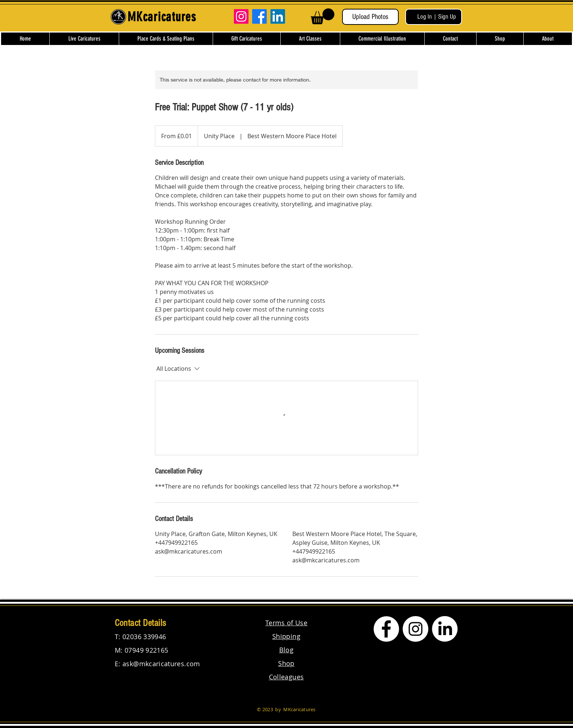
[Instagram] (241, 16)
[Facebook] (259, 16)
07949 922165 (146, 650)
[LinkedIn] (278, 16)
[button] (322, 16)
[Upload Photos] (370, 17)
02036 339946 (144, 637)
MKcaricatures (299, 709)
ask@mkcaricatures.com (161, 664)
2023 (268, 709)
